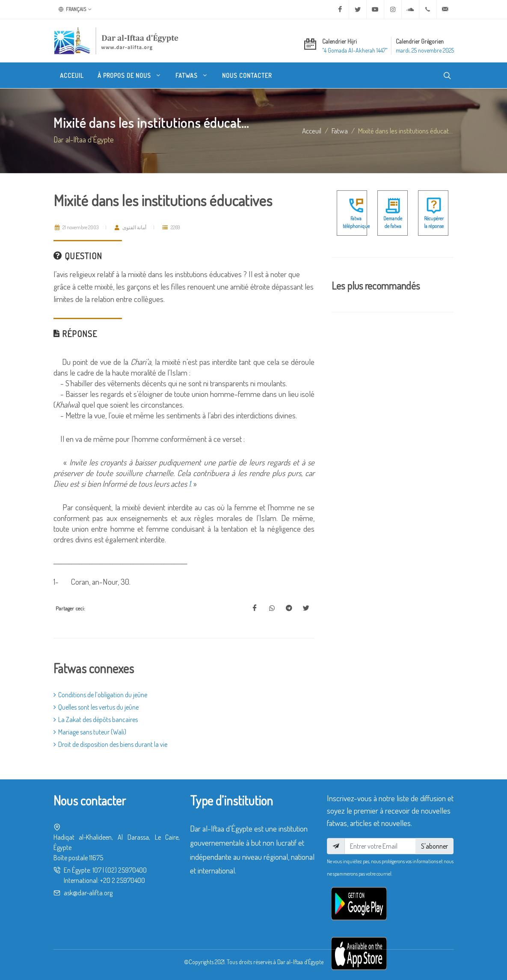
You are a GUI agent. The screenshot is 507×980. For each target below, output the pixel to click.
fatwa (340, 130)
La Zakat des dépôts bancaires (96, 719)
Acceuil (312, 130)
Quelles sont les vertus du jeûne (96, 707)
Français (75, 9)
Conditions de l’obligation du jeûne (100, 695)
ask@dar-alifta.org (88, 893)
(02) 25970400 (126, 870)
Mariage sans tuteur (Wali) (90, 732)
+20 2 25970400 (123, 880)
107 (97, 870)
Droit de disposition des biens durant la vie (110, 744)
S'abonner (434, 846)
